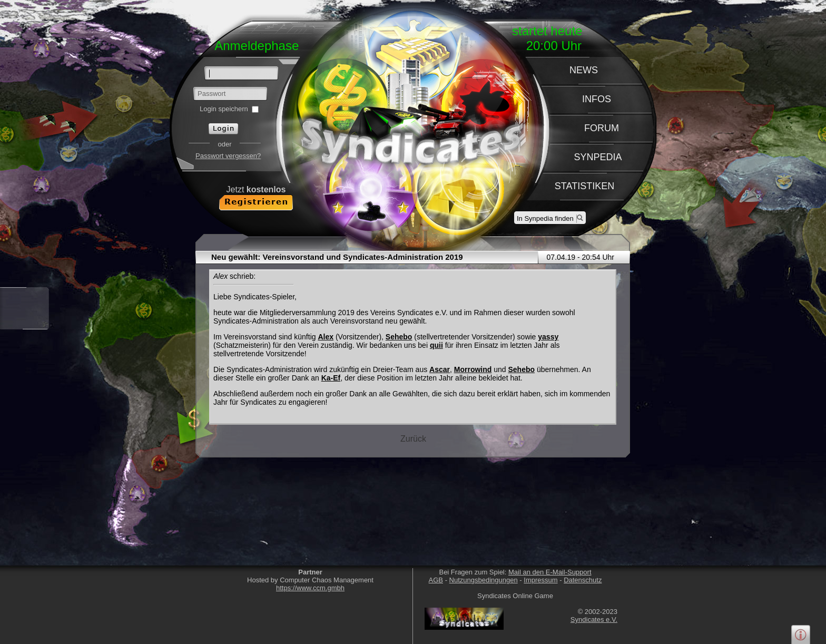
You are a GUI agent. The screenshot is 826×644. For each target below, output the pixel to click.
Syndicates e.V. (594, 619)
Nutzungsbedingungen (484, 580)
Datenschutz (583, 580)
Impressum (540, 580)
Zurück (413, 439)
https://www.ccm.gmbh (310, 588)
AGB (436, 580)
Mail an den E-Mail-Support (550, 572)
